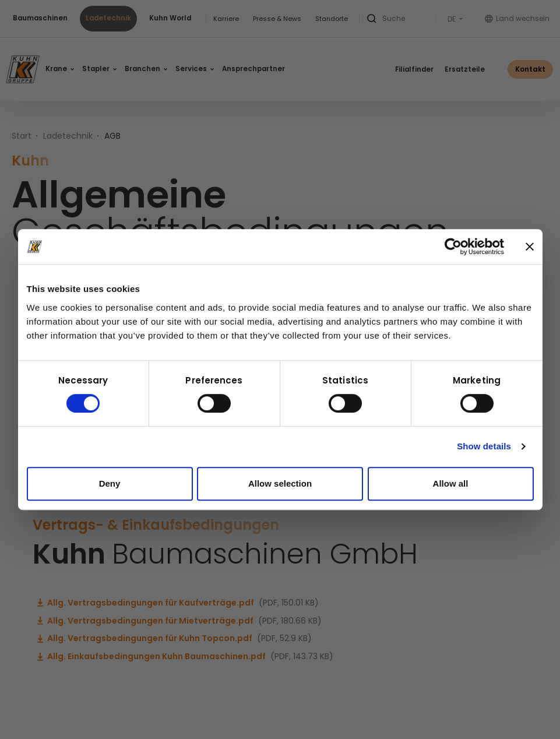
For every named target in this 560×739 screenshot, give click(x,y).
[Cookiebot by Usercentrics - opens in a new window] (453, 247)
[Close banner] (530, 247)
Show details (484, 446)
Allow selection (280, 483)
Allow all (451, 483)
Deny (110, 483)
